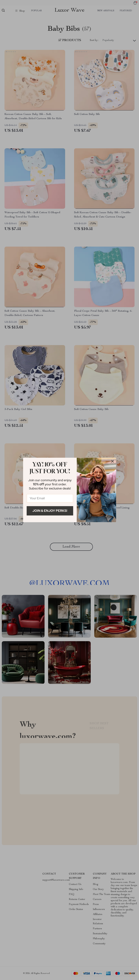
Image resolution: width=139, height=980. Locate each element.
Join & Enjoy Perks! (50, 511)
